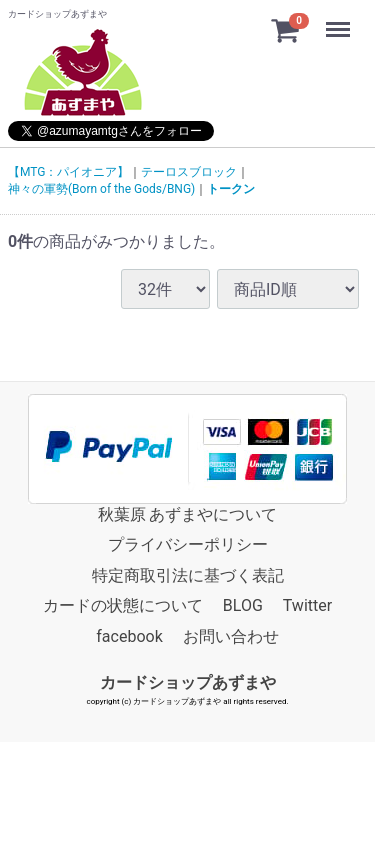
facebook (129, 636)
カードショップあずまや (188, 682)
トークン (231, 189)
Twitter (307, 605)
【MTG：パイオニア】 (68, 172)
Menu (340, 20)
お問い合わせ (231, 636)
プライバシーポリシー (188, 544)
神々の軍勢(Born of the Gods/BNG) (101, 189)
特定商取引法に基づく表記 (188, 575)
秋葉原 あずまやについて (188, 514)
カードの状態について (123, 605)
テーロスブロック (189, 172)
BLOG (243, 605)
